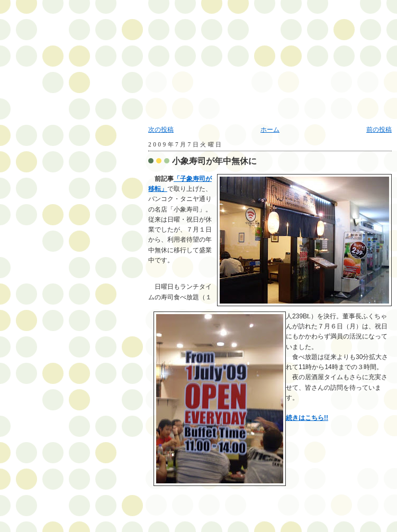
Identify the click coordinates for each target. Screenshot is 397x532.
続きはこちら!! (307, 418)
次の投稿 (161, 130)
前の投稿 (379, 130)
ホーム (270, 130)
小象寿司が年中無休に (214, 161)
